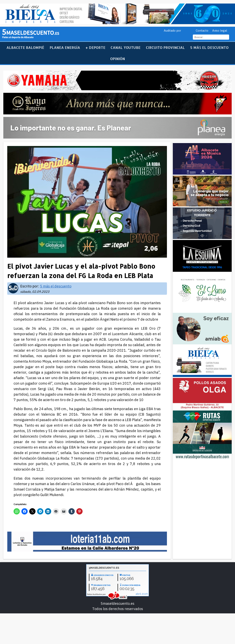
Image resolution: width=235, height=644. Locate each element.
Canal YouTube (126, 47)
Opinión (118, 59)
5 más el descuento (209, 47)
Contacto (202, 31)
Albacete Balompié (25, 47)
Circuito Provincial (165, 47)
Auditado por (172, 31)
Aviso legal (220, 31)
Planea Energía (65, 47)
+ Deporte (95, 47)
